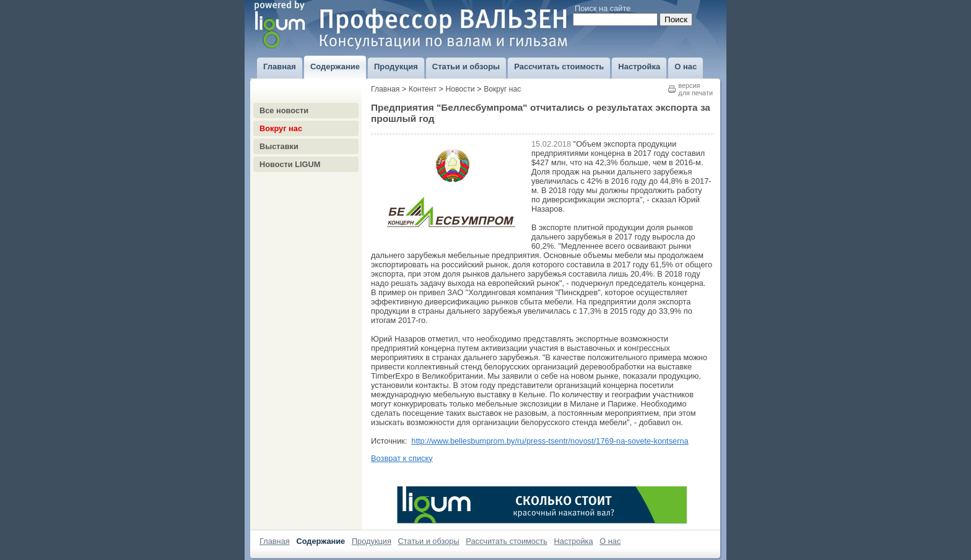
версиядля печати (695, 89)
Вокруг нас (281, 128)
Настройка (574, 541)
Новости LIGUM (290, 164)
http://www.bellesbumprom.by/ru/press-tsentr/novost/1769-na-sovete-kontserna (550, 441)
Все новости (284, 110)
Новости (460, 89)
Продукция (372, 541)
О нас (610, 541)
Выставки (279, 146)
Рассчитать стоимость (507, 541)
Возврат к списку (402, 458)
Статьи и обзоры (429, 541)
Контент (423, 89)
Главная (385, 89)
